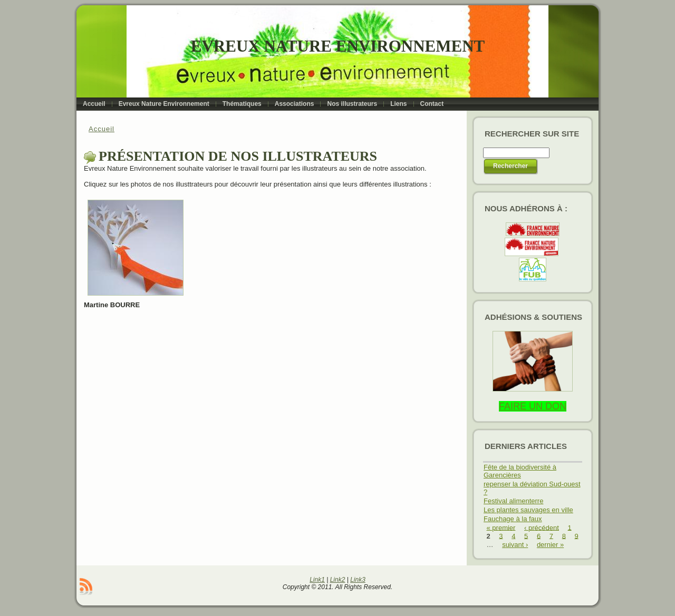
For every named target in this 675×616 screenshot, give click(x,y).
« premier (501, 527)
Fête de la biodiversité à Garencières (520, 471)
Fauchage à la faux (513, 519)
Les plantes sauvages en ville (528, 510)
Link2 (338, 580)
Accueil (102, 129)
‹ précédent (542, 527)
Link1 (317, 580)
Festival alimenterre (513, 501)
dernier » (550, 545)
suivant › (515, 545)
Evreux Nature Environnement (338, 46)
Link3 (358, 580)
